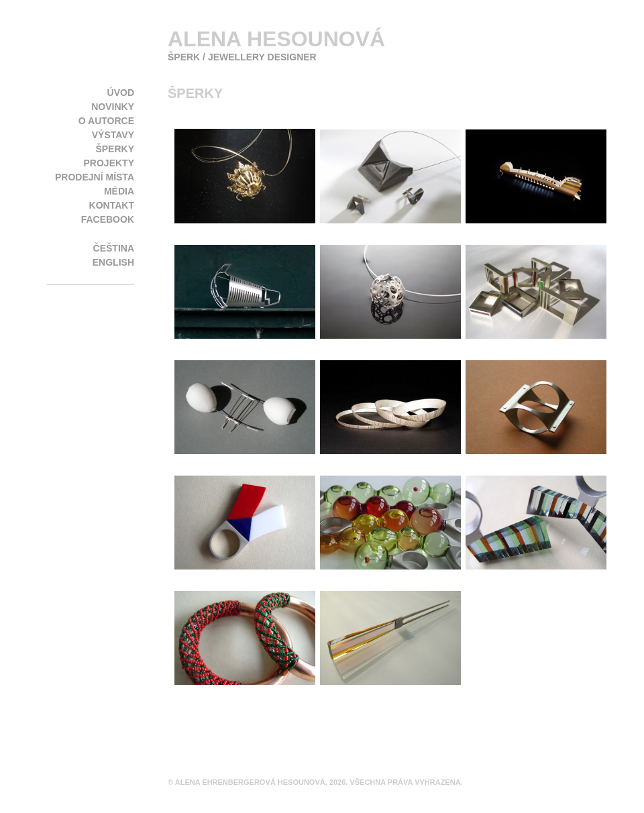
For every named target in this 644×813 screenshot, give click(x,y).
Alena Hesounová (276, 39)
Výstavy (113, 135)
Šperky (115, 149)
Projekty (109, 163)
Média (119, 191)
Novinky (113, 107)
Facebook (108, 219)
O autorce (106, 121)
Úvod (121, 93)
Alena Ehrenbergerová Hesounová (250, 782)
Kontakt (112, 205)
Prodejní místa (95, 177)
